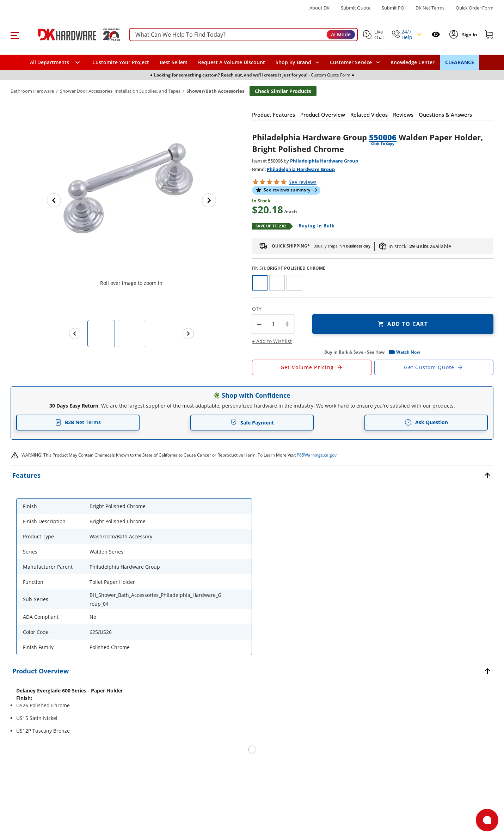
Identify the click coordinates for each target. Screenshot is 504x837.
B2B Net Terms (78, 422)
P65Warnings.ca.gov (317, 455)
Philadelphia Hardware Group (324, 161)
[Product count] (273, 324)
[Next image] (209, 200)
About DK (319, 8)
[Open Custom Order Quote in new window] (434, 367)
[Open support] (487, 820)
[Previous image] (54, 200)
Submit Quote (356, 8)
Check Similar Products (283, 91)
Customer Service (351, 62)
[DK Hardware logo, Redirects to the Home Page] (72, 35)
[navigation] (355, 62)
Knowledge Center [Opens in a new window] (413, 62)
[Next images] (188, 334)
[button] (15, 35)
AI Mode (341, 34)
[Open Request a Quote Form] (312, 367)
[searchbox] (244, 35)
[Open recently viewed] (436, 34)
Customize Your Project (121, 62)
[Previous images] (75, 334)
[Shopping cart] (489, 35)
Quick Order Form (475, 8)
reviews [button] (303, 182)
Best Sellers (174, 62)
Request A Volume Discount (232, 62)
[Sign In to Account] (469, 35)
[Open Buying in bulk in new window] (314, 226)
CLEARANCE (460, 62)
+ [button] (287, 324)
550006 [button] (383, 137)
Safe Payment (252, 423)
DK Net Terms (430, 8)
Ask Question (426, 422)
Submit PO (393, 8)
